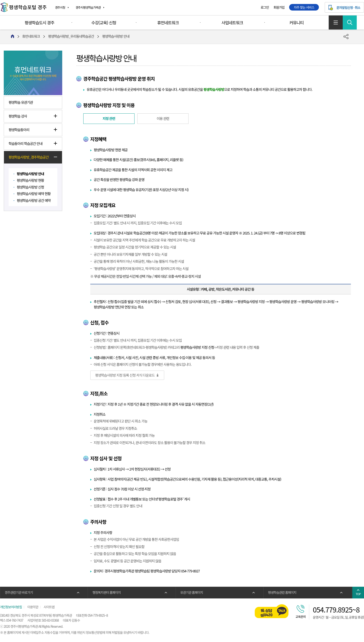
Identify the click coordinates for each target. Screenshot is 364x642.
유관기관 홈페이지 (192, 592)
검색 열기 (350, 22)
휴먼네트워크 (168, 22)
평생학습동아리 (19, 130)
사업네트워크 (232, 22)
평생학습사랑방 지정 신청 (197, 347)
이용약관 (33, 607)
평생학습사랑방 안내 (30, 174)
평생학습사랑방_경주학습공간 (29, 157)
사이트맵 (336, 22)
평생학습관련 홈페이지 (282, 592)
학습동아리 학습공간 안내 (26, 143)
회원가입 (279, 7)
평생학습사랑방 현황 (30, 180)
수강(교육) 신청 (104, 22)
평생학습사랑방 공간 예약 (34, 200)
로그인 (265, 7)
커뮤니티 (297, 22)
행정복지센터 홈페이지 (106, 592)
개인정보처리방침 (11, 607)
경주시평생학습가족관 (88, 7)
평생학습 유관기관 (21, 102)
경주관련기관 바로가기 (19, 592)
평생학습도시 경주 (39, 22)
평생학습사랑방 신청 (30, 187)
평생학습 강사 (18, 116)
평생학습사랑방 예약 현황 (34, 194)
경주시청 (60, 7)
